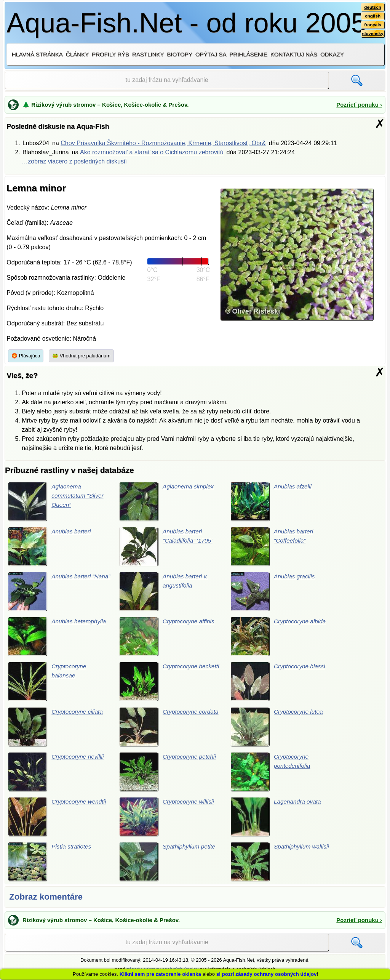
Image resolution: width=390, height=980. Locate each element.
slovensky (372, 35)
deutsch (372, 7)
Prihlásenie (248, 54)
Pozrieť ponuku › (359, 105)
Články (77, 54)
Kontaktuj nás (294, 54)
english (372, 16)
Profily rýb (110, 54)
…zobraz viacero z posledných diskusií (74, 161)
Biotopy (180, 54)
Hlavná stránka (37, 54)
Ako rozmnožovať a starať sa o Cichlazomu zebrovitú (152, 152)
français (372, 26)
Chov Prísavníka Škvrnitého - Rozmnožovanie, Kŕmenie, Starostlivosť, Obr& (163, 143)
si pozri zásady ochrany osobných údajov (267, 974)
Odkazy (332, 54)
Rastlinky (148, 54)
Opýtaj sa (211, 54)
